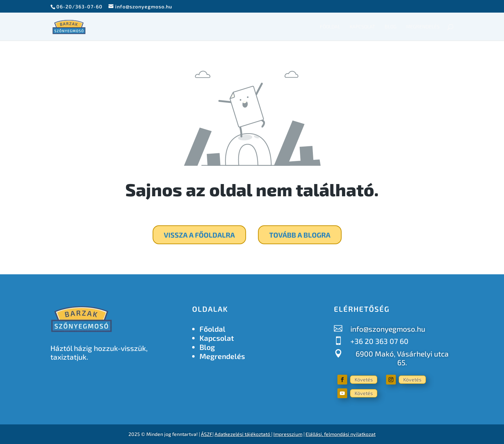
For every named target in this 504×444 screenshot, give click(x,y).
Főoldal (330, 27)
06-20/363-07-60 (79, 6)
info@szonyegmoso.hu (388, 329)
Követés (364, 379)
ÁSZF (207, 434)
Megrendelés (423, 27)
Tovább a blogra (300, 235)
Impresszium (288, 434)
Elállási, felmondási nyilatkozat (341, 434)
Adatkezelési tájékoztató (242, 434)
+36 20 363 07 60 (379, 341)
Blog (391, 27)
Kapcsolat (362, 27)
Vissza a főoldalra (199, 235)
